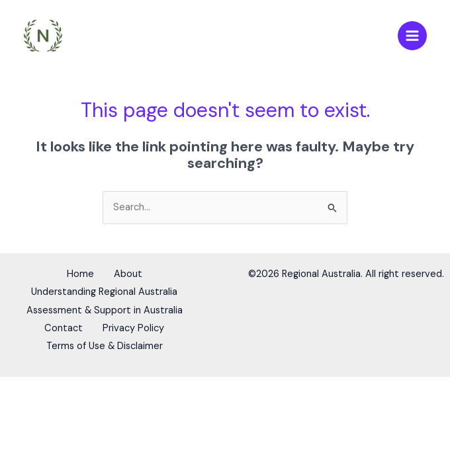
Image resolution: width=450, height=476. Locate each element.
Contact (60, 325)
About (131, 275)
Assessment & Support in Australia (105, 308)
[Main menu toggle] (412, 36)
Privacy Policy (137, 325)
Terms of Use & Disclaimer (105, 341)
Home (77, 275)
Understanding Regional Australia (104, 292)
